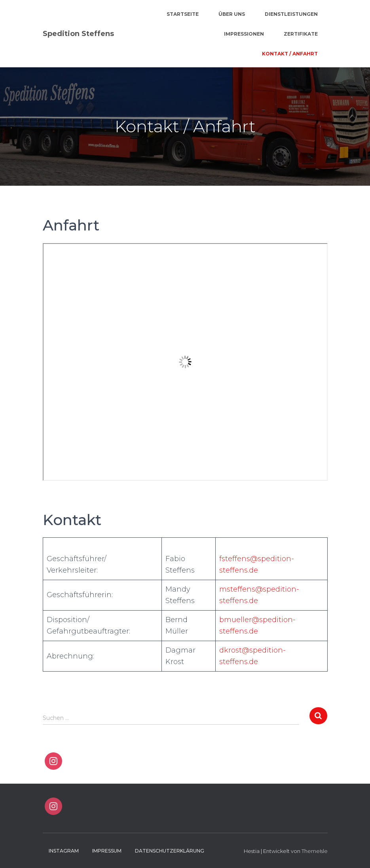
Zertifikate (301, 34)
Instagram (64, 851)
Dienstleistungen (291, 14)
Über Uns (232, 14)
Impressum (107, 851)
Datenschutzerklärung (170, 851)
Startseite (183, 14)
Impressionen (244, 34)
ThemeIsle (315, 851)
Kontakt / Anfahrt (290, 54)
